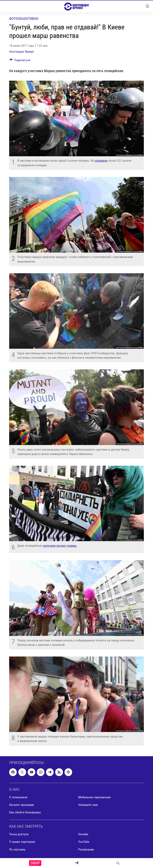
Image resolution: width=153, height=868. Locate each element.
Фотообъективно (24, 19)
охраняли (101, 161)
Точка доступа (19, 834)
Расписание (86, 849)
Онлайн (83, 834)
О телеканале (18, 797)
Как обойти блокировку (25, 812)
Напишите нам (88, 805)
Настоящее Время (21, 52)
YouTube (84, 842)
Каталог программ (22, 805)
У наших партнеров (22, 842)
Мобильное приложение (95, 797)
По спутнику (17, 849)
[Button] (20, 61)
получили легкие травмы (60, 546)
